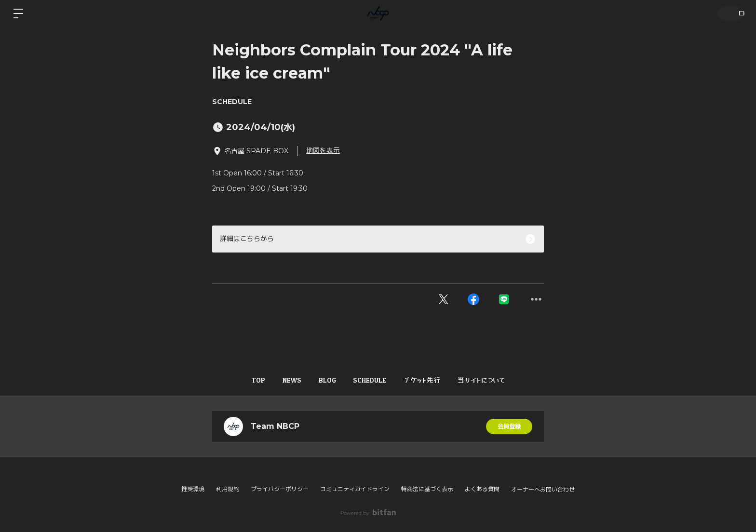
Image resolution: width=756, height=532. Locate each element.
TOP (241, 380)
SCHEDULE (232, 102)
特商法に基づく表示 (427, 489)
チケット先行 (432, 380)
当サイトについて (499, 380)
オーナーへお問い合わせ (543, 490)
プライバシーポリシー (280, 489)
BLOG (324, 380)
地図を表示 (323, 150)
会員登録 (509, 426)
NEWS (282, 380)
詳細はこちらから (247, 239)
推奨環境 (193, 489)
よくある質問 (482, 489)
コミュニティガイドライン (355, 489)
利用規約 (228, 489)
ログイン (728, 13)
